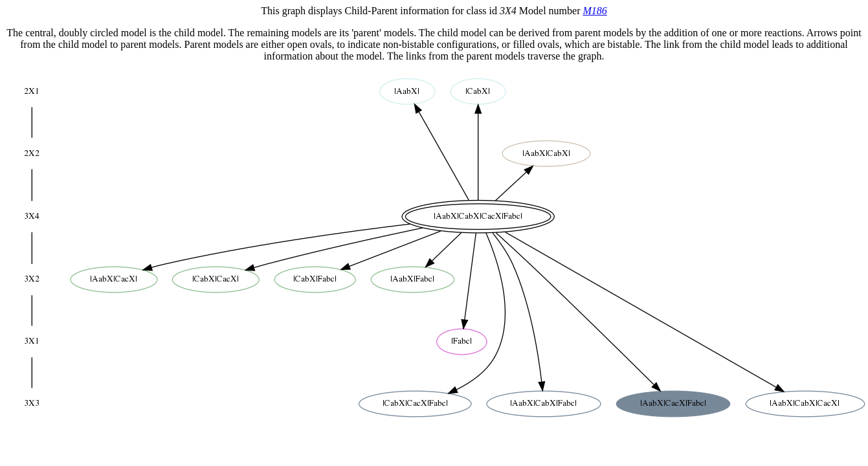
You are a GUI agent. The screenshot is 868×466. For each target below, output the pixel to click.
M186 (595, 11)
